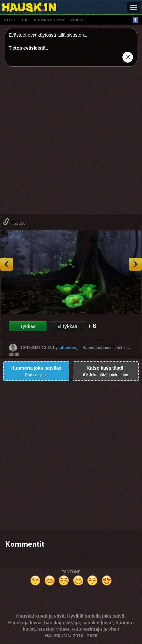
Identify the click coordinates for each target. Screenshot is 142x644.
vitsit (10, 20)
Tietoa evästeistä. (28, 48)
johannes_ (68, 347)
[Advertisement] (71, 143)
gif (25, 20)
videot (77, 20)
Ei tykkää (67, 326)
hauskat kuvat (49, 20)
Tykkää (28, 326)
